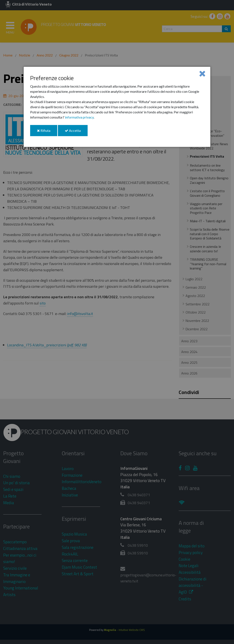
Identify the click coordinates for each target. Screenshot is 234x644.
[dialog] (117, 107)
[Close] (202, 73)
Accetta (76, 132)
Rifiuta (47, 132)
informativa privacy (79, 117)
